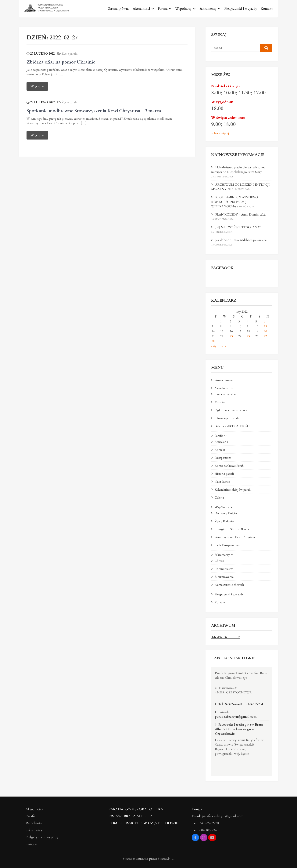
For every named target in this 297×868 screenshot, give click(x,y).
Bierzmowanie (224, 577)
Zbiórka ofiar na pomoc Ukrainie (61, 62)
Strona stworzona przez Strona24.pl (149, 859)
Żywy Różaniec (225, 521)
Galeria (219, 498)
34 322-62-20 (233, 704)
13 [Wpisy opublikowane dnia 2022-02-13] (265, 326)
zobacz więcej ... (222, 133)
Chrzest (219, 561)
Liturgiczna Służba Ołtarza (232, 529)
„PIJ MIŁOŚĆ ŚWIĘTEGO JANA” (238, 227)
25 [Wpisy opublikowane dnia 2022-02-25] (248, 336)
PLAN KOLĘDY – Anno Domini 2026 (241, 215)
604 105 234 (256, 704)
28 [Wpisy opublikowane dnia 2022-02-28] (213, 341)
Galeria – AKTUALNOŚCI (232, 426)
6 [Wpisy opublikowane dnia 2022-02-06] (265, 321)
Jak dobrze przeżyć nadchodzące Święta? (241, 240)
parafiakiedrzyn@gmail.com (236, 717)
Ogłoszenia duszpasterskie (231, 410)
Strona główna (119, 9)
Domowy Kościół (226, 513)
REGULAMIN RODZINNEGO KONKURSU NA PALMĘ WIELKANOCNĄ (235, 202)
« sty (214, 346)
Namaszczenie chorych (229, 585)
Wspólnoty (183, 9)
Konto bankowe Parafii (230, 466)
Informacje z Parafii (227, 418)
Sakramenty (208, 9)
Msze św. (220, 402)
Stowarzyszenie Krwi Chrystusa (235, 537)
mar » (222, 346)
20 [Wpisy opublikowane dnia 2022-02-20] (265, 331)
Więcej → (37, 86)
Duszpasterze (223, 458)
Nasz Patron (222, 482)
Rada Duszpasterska (227, 545)
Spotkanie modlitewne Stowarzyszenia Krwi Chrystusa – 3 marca (94, 111)
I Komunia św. (224, 569)
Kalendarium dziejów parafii (233, 490)
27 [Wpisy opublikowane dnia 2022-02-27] (265, 336)
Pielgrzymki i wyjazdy (241, 9)
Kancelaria (221, 442)
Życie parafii (70, 54)
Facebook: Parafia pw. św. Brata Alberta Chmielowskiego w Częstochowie (239, 729)
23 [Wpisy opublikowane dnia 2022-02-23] (231, 336)
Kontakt (267, 9)
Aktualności (141, 9)
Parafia (163, 9)
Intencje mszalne (225, 394)
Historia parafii (224, 474)
